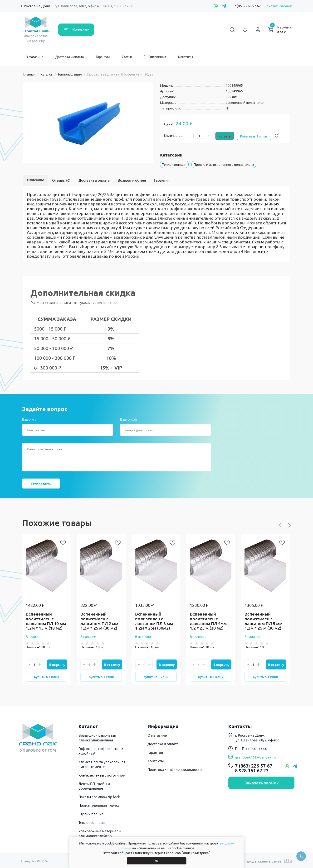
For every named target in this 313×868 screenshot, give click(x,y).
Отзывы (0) (61, 180)
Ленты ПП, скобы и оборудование (94, 786)
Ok (157, 861)
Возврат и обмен (132, 180)
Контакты (186, 57)
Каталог (81, 30)
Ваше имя (30, 419)
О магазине (34, 57)
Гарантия (162, 180)
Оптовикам (155, 57)
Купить (225, 136)
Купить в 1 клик (254, 136)
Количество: (174, 135)
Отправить (41, 484)
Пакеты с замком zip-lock (99, 797)
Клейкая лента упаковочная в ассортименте (102, 764)
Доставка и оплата (70, 57)
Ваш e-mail (128, 419)
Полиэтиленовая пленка (99, 805)
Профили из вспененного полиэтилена (224, 164)
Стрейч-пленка (91, 814)
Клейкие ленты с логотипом (102, 775)
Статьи (127, 57)
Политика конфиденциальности (175, 769)
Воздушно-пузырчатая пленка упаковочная (97, 738)
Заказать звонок (278, 6)
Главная (29, 74)
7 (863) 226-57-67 (247, 6)
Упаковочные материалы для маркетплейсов (100, 833)
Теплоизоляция (70, 74)
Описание (36, 180)
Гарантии (103, 57)
